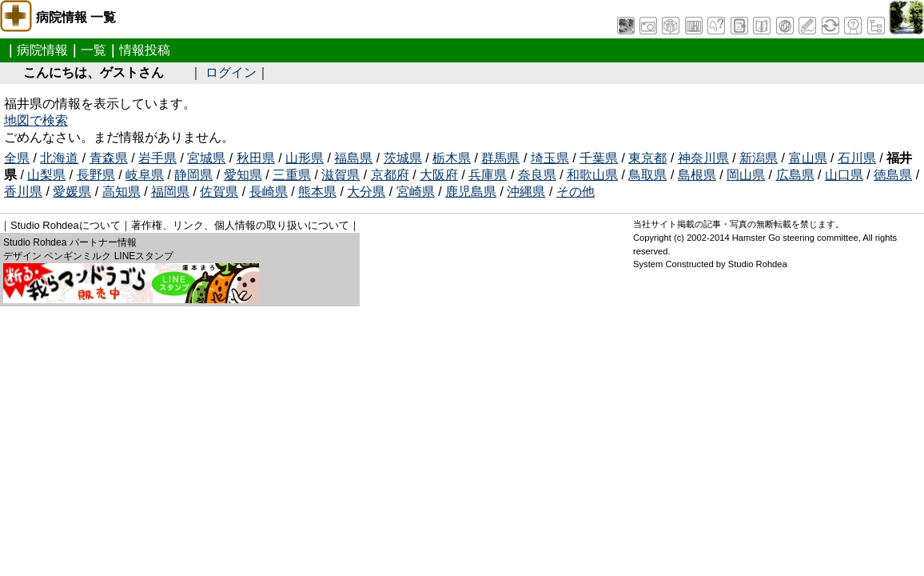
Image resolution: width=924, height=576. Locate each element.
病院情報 (42, 50)
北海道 (59, 158)
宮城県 (206, 158)
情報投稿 (145, 50)
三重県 (292, 175)
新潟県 (759, 158)
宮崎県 (416, 192)
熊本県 (317, 192)
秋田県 (256, 158)
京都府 (390, 175)
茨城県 (403, 158)
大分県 (366, 192)
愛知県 (243, 175)
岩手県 (157, 158)
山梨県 (46, 175)
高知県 (121, 192)
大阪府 (439, 175)
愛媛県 (72, 192)
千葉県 (599, 158)
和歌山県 (592, 175)
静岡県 (193, 175)
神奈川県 (703, 158)
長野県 (96, 175)
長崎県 (269, 192)
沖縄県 (526, 192)
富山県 (808, 158)
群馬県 (500, 158)
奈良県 (537, 175)
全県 (17, 158)
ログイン (231, 72)
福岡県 (170, 192)
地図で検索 (36, 120)
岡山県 (746, 175)
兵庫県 (488, 175)
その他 (576, 192)
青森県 (109, 158)
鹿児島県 (471, 192)
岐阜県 (145, 175)
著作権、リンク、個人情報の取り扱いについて (240, 225)
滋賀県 (341, 175)
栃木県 (452, 158)
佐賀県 (219, 192)
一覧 (94, 50)
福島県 (353, 158)
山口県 (844, 175)
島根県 (697, 175)
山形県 (305, 158)
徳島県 (893, 175)
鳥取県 (647, 175)
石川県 (857, 158)
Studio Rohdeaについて (66, 225)
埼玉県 (550, 158)
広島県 (795, 175)
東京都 (647, 158)
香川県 (23, 192)
